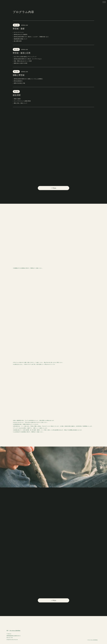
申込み (54, 188)
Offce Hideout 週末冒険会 (15, 631)
